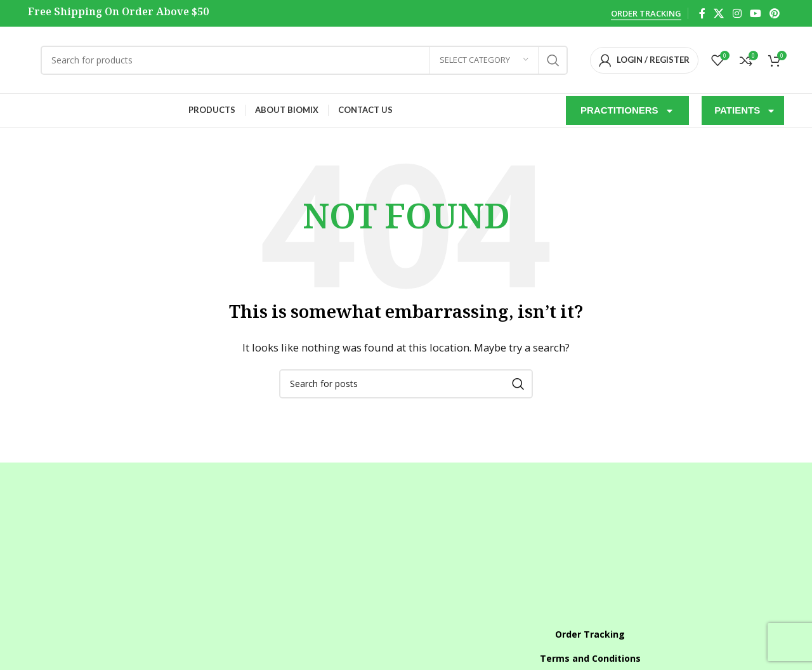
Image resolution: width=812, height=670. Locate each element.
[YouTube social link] (755, 13)
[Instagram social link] (737, 13)
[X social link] (719, 13)
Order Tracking (646, 14)
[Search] (304, 60)
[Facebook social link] (702, 13)
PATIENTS (745, 111)
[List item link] (222, 598)
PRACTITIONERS (627, 111)
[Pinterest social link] (775, 13)
